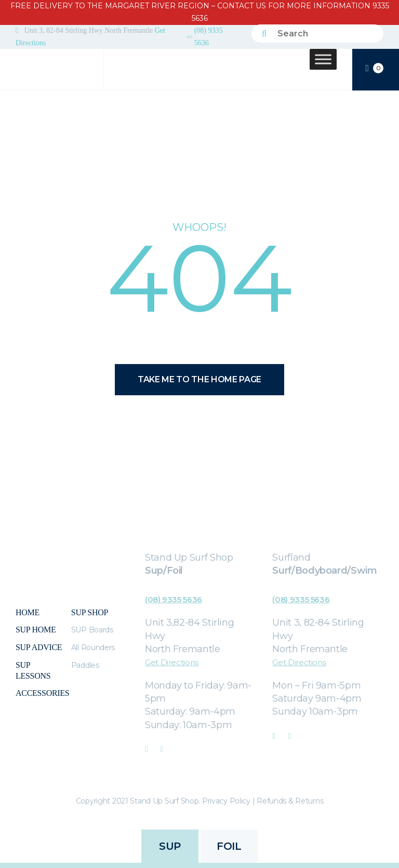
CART (374, 69)
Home (28, 612)
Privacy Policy (226, 801)
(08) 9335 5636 (209, 37)
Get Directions (172, 662)
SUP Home (36, 630)
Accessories (42, 693)
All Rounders (93, 647)
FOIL (229, 846)
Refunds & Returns (290, 801)
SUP (170, 846)
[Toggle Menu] (323, 59)
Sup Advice (39, 647)
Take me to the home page (199, 379)
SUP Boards (92, 630)
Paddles (85, 665)
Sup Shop (90, 612)
